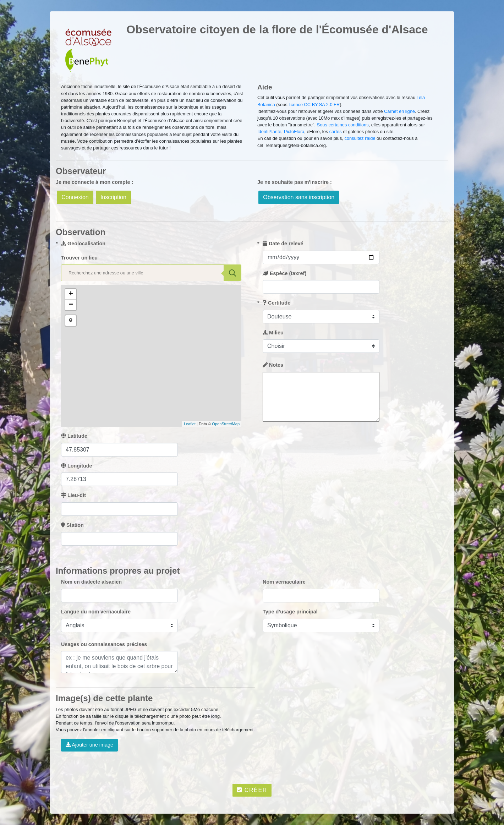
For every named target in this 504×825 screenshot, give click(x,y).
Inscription (113, 197)
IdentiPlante (269, 132)
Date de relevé (283, 244)
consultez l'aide (360, 138)
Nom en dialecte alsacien (91, 582)
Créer (252, 790)
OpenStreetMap (226, 424)
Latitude (74, 436)
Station (72, 525)
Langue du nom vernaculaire (96, 612)
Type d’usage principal (290, 612)
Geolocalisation (83, 244)
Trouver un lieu (79, 258)
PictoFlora (294, 132)
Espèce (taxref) (284, 273)
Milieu (273, 333)
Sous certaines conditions (343, 125)
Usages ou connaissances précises (104, 644)
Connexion (75, 197)
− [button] (71, 305)
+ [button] (71, 294)
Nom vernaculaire (284, 582)
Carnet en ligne (399, 111)
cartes (336, 132)
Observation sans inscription (299, 197)
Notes (273, 365)
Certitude (276, 303)
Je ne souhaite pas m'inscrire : (295, 182)
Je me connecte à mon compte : (94, 182)
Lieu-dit (73, 495)
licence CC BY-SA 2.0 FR (314, 105)
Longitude (77, 466)
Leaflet (190, 424)
